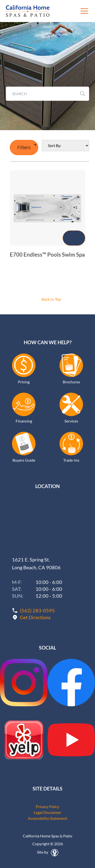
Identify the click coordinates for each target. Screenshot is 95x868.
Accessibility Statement (48, 818)
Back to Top (51, 299)
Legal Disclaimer (47, 812)
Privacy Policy (47, 806)
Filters (24, 148)
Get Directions (35, 617)
